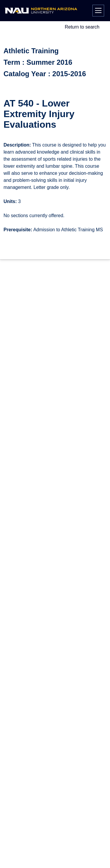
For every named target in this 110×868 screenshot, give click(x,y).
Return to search (82, 27)
